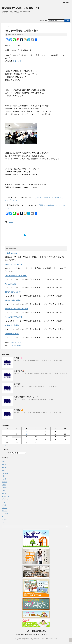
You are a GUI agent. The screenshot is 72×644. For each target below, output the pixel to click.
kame (11, 222)
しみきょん (6, 496)
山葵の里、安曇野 (12, 325)
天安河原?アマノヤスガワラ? (17, 309)
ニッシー (5, 514)
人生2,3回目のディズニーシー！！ (27, 397)
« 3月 (4, 445)
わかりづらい (16, 343)
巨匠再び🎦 (18, 410)
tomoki (4, 488)
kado (4, 462)
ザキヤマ (5, 499)
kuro (4, 470)
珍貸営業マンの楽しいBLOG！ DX (21, 8)
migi (3, 476)
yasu (4, 491)
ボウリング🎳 (19, 371)
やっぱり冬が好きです (14, 317)
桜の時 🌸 (18, 358)
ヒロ (4, 516)
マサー (4, 519)
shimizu (5, 482)
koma (4, 467)
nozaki (4, 479)
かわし (4, 493)
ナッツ (4, 511)
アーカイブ (6, 453)
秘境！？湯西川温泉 (13, 300)
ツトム (4, 508)
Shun (4, 485)
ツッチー (5, 505)
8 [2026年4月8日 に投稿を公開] (26, 434)
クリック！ (17, 61)
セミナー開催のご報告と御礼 (16, 276)
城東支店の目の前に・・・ (15, 264)
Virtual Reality (11, 284)
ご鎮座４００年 (11, 253)
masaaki (5, 473)
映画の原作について (13, 292)
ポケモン (17, 384)
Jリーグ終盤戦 (16, 345)
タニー (4, 502)
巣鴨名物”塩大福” (12, 334)
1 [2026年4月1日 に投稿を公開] (26, 431)
